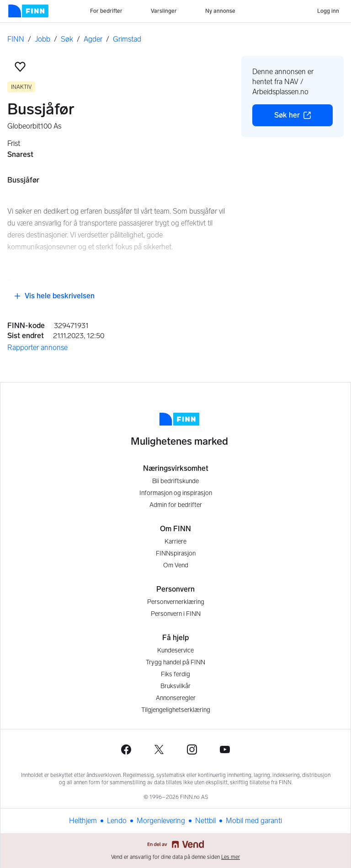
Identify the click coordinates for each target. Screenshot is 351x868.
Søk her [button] (303, 118)
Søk (67, 39)
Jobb (43, 39)
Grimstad (127, 39)
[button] (20, 67)
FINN (16, 39)
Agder (93, 39)
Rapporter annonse (37, 348)
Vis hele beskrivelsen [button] (54, 296)
